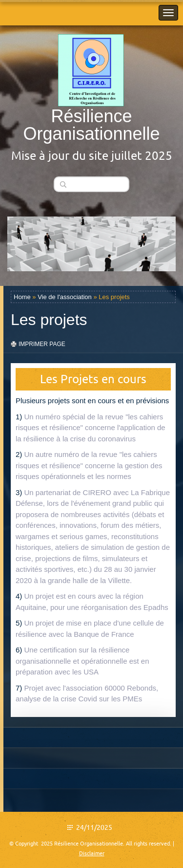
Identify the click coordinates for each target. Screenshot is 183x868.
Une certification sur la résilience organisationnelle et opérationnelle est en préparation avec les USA (82, 661)
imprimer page (42, 344)
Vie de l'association (65, 297)
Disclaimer (92, 853)
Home (22, 297)
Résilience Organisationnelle (91, 125)
